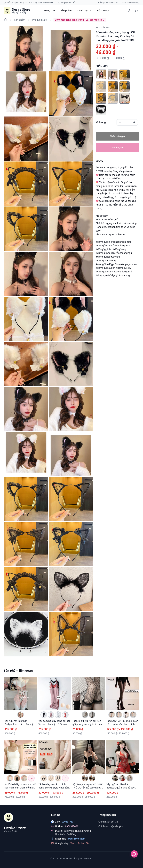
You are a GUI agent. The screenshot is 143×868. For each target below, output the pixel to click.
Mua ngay (117, 147)
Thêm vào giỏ (117, 136)
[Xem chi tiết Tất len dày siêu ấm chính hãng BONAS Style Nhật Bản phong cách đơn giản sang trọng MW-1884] (55, 757)
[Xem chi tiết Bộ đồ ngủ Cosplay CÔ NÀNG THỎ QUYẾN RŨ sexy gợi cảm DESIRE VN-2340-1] (88, 757)
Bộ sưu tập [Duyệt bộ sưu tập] (104, 10)
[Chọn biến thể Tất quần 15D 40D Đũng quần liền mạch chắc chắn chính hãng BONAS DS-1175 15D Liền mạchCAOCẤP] (112, 715)
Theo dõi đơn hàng (130, 3)
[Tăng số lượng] (134, 122)
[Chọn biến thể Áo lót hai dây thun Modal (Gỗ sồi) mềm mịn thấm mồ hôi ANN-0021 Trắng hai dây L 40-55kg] (10, 778)
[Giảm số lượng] (120, 122)
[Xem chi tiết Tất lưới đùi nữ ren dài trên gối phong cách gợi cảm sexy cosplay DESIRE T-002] (88, 693)
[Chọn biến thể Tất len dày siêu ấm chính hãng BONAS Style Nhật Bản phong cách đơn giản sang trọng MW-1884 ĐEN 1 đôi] (44, 778)
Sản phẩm (66, 10)
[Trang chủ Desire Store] (17, 10)
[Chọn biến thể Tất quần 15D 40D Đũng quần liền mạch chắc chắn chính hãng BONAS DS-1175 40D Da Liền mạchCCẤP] (133, 715)
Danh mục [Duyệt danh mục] (84, 10)
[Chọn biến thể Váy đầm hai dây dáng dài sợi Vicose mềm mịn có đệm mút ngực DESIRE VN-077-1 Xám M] (58, 715)
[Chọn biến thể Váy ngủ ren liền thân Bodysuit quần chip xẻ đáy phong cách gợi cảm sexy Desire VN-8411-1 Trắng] (130, 778)
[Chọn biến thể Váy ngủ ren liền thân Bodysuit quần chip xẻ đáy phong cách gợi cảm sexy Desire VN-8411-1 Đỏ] (122, 778)
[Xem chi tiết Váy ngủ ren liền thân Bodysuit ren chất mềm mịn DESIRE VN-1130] (21, 693)
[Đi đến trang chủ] (6, 20)
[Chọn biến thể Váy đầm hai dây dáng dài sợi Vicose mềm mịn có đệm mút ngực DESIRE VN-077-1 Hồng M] (51, 715)
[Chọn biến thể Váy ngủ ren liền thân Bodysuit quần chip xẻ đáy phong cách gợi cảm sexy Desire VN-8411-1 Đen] (115, 778)
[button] (26, 49)
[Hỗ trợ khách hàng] (134, 854)
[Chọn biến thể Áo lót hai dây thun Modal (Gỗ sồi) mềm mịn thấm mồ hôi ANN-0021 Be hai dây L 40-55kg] (24, 778)
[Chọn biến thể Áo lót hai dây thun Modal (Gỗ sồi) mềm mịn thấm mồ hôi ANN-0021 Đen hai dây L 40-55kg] (17, 778)
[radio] (101, 75)
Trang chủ (49, 10)
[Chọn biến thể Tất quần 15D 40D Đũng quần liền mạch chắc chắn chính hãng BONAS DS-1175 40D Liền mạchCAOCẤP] (126, 715)
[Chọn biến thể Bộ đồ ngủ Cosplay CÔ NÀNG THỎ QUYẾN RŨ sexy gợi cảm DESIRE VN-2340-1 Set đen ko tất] (85, 778)
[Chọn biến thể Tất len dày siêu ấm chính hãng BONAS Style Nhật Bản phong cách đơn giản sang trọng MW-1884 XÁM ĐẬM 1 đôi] (58, 778)
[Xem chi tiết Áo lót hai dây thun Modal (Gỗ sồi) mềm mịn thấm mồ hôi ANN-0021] (21, 757)
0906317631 (72, 826)
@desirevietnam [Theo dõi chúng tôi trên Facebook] (76, 839)
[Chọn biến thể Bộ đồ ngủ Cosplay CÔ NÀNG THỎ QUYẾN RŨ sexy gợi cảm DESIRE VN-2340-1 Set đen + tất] (92, 778)
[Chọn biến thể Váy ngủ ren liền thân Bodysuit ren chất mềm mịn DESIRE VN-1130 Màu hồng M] (21, 715)
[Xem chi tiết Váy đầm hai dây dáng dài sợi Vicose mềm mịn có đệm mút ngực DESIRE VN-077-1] (55, 693)
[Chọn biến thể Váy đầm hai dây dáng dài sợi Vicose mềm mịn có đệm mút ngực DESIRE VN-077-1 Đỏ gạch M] (65, 715)
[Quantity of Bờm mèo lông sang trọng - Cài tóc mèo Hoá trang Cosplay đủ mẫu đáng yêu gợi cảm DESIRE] (127, 122)
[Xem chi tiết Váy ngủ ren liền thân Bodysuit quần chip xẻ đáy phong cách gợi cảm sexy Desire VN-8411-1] (122, 757)
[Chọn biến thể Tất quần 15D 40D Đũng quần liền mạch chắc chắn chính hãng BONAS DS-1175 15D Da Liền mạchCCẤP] (119, 715)
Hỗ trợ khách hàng (108, 3)
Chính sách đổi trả (108, 822)
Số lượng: (101, 122)
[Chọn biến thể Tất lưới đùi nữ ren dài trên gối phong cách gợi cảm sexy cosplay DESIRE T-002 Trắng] (85, 715)
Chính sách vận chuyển (111, 826)
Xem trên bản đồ (79, 843)
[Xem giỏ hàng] (136, 10)
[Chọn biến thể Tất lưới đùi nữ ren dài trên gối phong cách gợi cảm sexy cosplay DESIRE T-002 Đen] (92, 715)
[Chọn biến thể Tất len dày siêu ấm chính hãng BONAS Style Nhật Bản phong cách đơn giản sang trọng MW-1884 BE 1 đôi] (51, 778)
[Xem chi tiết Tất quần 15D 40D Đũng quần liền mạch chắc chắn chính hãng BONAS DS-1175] (122, 693)
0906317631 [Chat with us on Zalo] (68, 822)
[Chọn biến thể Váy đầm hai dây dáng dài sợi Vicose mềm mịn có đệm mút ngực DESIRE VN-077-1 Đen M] (44, 715)
